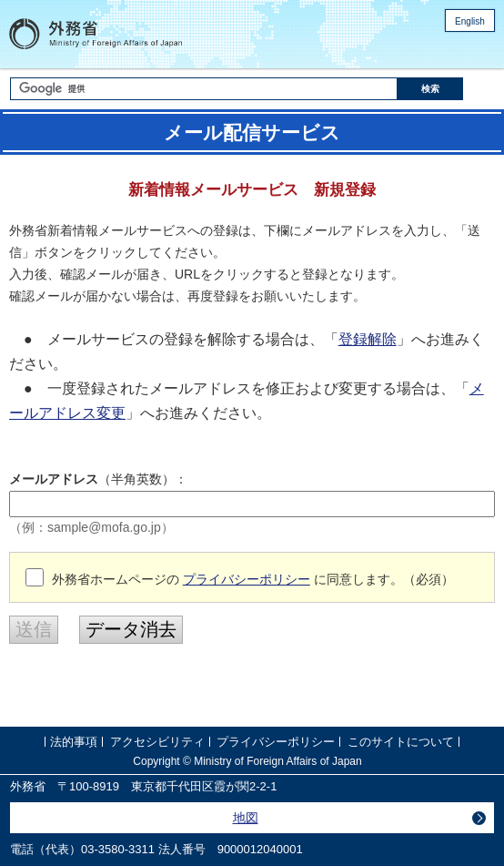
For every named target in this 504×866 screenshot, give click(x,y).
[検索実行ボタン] (430, 89)
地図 (246, 818)
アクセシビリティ (157, 742)
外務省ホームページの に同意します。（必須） (253, 579)
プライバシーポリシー (247, 579)
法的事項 (74, 742)
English (470, 21)
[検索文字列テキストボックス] (203, 89)
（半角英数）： (98, 479)
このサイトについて (401, 742)
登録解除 (368, 339)
